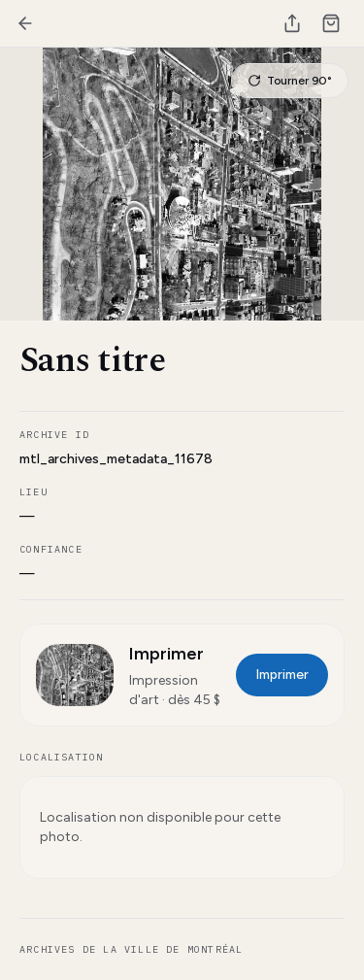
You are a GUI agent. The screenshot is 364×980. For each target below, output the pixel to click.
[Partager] (292, 23)
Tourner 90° (290, 81)
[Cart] (331, 23)
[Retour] (25, 23)
